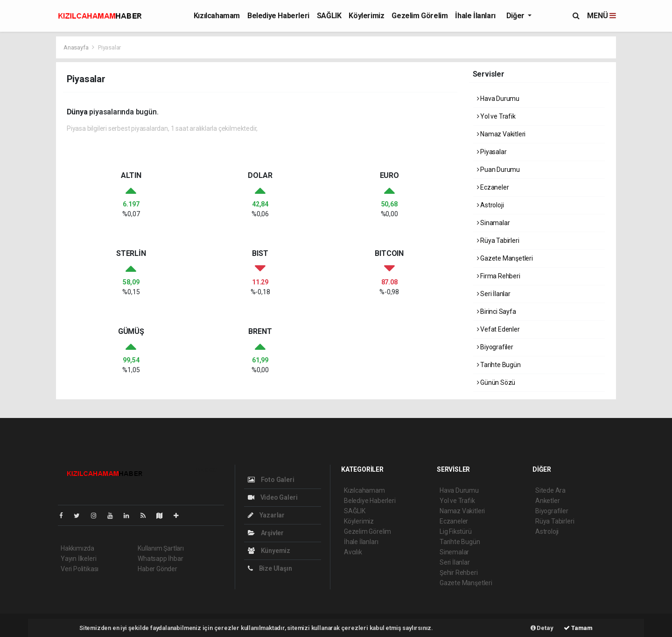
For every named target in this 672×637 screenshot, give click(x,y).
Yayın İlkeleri (78, 559)
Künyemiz (269, 551)
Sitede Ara (550, 490)
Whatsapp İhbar (160, 559)
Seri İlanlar (494, 294)
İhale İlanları (475, 16)
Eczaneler (493, 187)
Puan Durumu (499, 170)
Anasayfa (77, 47)
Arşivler (266, 533)
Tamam (578, 628)
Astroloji (490, 205)
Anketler (547, 501)
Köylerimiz (366, 16)
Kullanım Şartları (161, 548)
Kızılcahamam (217, 16)
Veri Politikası (80, 569)
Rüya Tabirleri (498, 241)
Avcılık (353, 552)
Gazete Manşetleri (505, 258)
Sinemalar (454, 552)
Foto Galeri (271, 480)
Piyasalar (109, 47)
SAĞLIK (329, 16)
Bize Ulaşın (270, 568)
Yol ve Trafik (496, 116)
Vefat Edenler (498, 329)
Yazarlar (266, 515)
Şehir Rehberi (459, 573)
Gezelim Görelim (420, 16)
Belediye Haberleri (278, 16)
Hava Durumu (498, 99)
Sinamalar (493, 223)
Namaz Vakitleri (501, 134)
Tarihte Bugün (499, 365)
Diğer (516, 16)
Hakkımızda (77, 548)
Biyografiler (495, 347)
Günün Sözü (496, 382)
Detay (542, 628)
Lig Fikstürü (456, 531)
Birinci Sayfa (497, 311)
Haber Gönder (157, 569)
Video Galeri (273, 497)
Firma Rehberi (499, 276)
